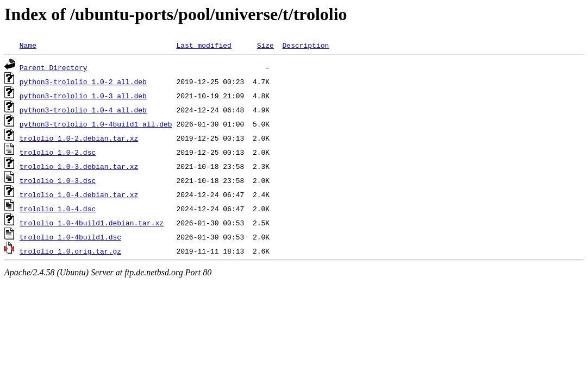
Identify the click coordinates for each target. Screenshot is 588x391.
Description (305, 45)
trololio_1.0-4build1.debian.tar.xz (92, 223)
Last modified (204, 45)
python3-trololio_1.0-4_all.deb (83, 110)
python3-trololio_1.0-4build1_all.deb (96, 124)
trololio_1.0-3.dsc (58, 180)
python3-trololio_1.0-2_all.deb (83, 81)
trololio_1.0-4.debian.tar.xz (79, 194)
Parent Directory (54, 67)
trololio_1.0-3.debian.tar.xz (79, 166)
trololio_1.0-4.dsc (58, 209)
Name (28, 45)
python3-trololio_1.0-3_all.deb (83, 96)
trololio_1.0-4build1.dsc (70, 237)
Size (265, 45)
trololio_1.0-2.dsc (58, 152)
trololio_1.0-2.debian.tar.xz (79, 138)
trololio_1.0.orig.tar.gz (70, 251)
